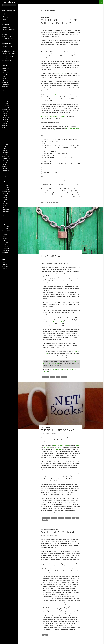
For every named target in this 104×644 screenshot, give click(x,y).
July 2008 (5, 219)
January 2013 (5, 172)
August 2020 (5, 112)
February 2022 (6, 94)
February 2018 (6, 143)
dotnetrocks (46, 518)
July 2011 (5, 180)
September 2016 (6, 158)
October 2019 (6, 123)
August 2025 (5, 72)
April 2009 (5, 201)
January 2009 (5, 207)
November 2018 (6, 131)
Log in (4, 262)
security (53, 377)
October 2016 (6, 156)
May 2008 (5, 223)
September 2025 (6, 71)
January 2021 (5, 104)
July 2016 (5, 162)
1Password (56, 322)
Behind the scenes (46, 529)
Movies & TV (5, 15)
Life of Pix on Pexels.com (56, 369)
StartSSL (77, 446)
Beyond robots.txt (6, 28)
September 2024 (6, 82)
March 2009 (5, 203)
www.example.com (60, 73)
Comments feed (6, 266)
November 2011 (6, 178)
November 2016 (6, 155)
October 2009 (6, 190)
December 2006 (6, 246)
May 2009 (5, 199)
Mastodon (5, 19)
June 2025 (5, 76)
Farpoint (45, 563)
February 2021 (6, 102)
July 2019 (5, 127)
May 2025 (5, 78)
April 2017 (5, 149)
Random (4, 16)
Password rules (53, 256)
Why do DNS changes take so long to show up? (60, 21)
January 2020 (5, 119)
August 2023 (5, 86)
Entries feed (5, 264)
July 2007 (5, 235)
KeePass (63, 322)
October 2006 (6, 250)
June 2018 (5, 135)
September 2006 (6, 252)
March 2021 (5, 100)
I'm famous (54, 518)
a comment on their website (61, 446)
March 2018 (5, 141)
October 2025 (6, 69)
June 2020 (5, 113)
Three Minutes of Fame (58, 430)
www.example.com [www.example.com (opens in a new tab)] (54, 95)
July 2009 (5, 196)
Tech (58, 377)
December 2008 (6, 209)
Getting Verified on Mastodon (9, 51)
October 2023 (6, 84)
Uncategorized (45, 17)
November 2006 (6, 248)
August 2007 (5, 233)
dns (51, 203)
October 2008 (6, 213)
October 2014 (6, 170)
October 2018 (6, 133)
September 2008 (6, 215)
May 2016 (5, 164)
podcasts (62, 518)
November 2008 (6, 211)
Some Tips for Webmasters (60, 532)
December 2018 (6, 129)
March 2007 (5, 242)
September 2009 (6, 192)
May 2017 (5, 147)
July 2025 (5, 74)
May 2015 (5, 168)
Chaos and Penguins (9, 2)
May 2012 (5, 174)
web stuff (56, 203)
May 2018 (5, 137)
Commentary (55, 529)
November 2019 (6, 121)
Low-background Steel (7, 38)
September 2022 (6, 90)
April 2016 (5, 166)
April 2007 (5, 240)
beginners (45, 203)
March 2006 (5, 254)
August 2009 (5, 194)
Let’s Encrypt (47, 447)
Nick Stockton (5, 59)
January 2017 (5, 153)
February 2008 (6, 227)
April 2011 (5, 182)
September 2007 (6, 231)
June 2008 (5, 221)
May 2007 (5, 238)
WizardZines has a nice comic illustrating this (54, 116)
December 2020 (6, 106)
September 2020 (6, 110)
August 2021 (5, 96)
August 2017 (5, 145)
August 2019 (5, 125)
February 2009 (6, 205)
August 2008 (5, 217)
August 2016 (5, 160)
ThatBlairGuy (57, 26)
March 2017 (5, 151)
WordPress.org (6, 268)
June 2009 (5, 197)
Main (4, 13)
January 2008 (5, 229)
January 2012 (5, 176)
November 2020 (6, 108)
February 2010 (6, 184)
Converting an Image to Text (8, 36)
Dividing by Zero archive (8, 18)
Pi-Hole (11, 57)
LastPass (50, 322)
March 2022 (5, 92)
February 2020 (6, 117)
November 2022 (6, 88)
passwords (45, 377)
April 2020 (5, 115)
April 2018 (5, 139)
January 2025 (5, 80)
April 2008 (5, 225)
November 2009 (6, 188)
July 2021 (5, 98)
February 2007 (6, 244)
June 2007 (5, 237)
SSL (73, 518)
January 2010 (5, 186)
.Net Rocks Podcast (69, 442)
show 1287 (58, 449)
